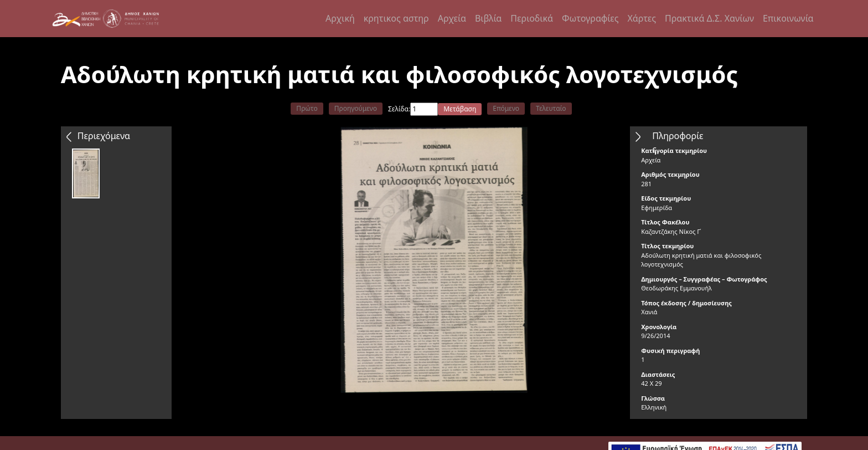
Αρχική (340, 18)
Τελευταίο (551, 108)
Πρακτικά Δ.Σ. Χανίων (709, 18)
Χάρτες (641, 18)
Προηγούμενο (356, 108)
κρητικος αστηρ (396, 18)
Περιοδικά (532, 18)
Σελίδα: (399, 109)
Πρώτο (307, 108)
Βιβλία (488, 18)
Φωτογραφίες (590, 18)
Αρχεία (452, 18)
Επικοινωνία (788, 18)
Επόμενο (506, 108)
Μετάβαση (460, 109)
